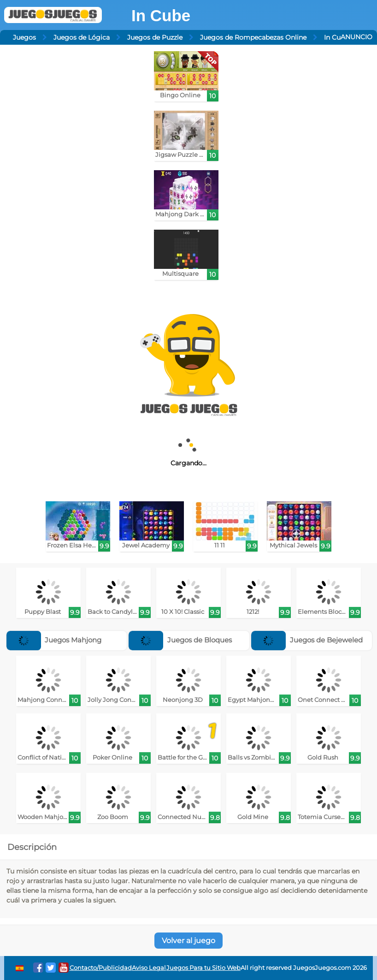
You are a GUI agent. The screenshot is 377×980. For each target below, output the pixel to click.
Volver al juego (188, 941)
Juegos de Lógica (82, 37)
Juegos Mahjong (54, 640)
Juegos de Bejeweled (307, 640)
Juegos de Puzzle (155, 37)
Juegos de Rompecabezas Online (253, 37)
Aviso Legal (149, 968)
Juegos (24, 37)
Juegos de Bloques (180, 640)
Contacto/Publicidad (101, 968)
